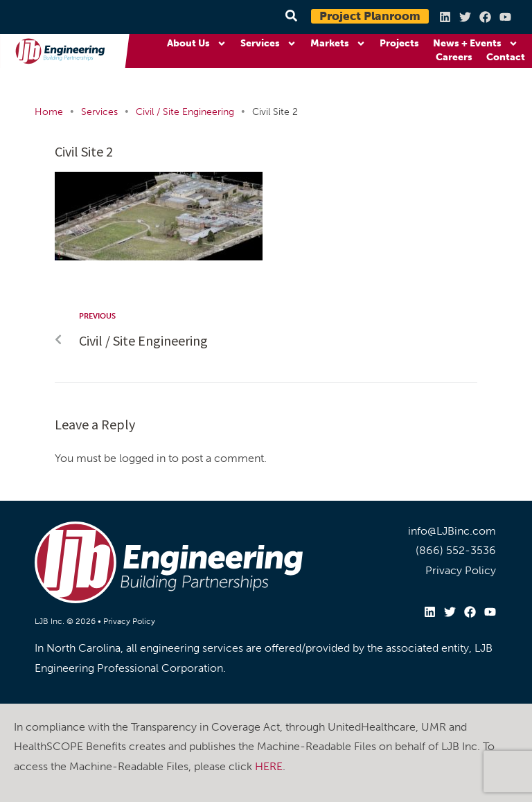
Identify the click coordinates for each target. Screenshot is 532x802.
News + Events (476, 44)
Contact (506, 57)
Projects (399, 43)
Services (268, 44)
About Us (197, 44)
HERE (269, 766)
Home (49, 112)
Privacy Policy (129, 621)
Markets (338, 44)
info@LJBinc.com (452, 531)
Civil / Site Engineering (185, 112)
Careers (454, 57)
